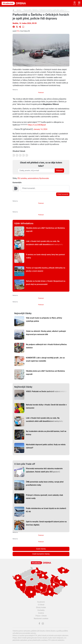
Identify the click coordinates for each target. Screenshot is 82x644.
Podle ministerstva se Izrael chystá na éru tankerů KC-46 (46, 510)
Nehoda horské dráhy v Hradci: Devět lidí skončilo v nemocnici (46, 406)
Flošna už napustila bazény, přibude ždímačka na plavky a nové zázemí (46, 269)
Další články (41, 549)
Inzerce (41, 613)
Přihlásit (59, 170)
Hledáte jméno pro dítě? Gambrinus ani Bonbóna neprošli (45, 230)
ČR (19, 178)
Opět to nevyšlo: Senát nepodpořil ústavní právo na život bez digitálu (46, 523)
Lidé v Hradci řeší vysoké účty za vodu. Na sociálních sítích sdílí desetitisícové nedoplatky (45, 243)
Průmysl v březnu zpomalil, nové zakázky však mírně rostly (44, 497)
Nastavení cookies (41, 619)
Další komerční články (41, 554)
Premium (41, 93)
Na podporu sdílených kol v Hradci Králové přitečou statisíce (46, 346)
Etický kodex (41, 607)
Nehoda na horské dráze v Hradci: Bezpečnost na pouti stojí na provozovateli (46, 283)
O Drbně (41, 605)
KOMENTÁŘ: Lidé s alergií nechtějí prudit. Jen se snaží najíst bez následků (45, 359)
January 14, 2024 (40, 129)
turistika (24, 178)
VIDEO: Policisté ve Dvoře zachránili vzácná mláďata (47, 391)
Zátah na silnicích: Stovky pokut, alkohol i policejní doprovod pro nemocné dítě (46, 333)
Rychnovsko (44, 178)
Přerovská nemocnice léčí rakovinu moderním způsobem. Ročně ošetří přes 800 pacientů (44, 470)
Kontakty (41, 610)
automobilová (33, 178)
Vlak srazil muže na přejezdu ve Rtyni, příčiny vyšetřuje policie (44, 320)
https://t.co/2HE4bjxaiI (37, 125)
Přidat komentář (63, 194)
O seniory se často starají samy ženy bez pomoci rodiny (45, 256)
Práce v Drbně (41, 616)
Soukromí (41, 602)
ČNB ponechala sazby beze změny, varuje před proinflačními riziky (45, 483)
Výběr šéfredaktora (24, 223)
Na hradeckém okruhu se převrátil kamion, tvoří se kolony (46, 433)
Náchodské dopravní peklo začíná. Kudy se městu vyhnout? (46, 446)
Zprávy (19, 10)
